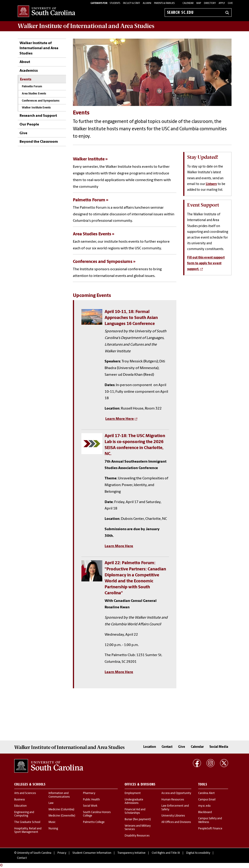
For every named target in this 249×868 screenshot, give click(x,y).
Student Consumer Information (92, 853)
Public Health (91, 800)
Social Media (219, 747)
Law (51, 803)
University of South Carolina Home (46, 12)
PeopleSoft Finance (210, 829)
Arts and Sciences (25, 793)
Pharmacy (89, 793)
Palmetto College (94, 822)
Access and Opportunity (176, 793)
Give (230, 3)
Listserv (211, 184)
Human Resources (173, 800)
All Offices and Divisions (176, 822)
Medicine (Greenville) (62, 816)
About (25, 62)
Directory (210, 3)
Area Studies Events (34, 94)
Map (199, 3)
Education (20, 806)
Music (52, 822)
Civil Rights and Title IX (166, 853)
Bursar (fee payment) (138, 820)
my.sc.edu (204, 806)
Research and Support (38, 116)
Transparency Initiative (132, 853)
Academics (29, 71)
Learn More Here (120, 419)
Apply (222, 3)
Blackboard (205, 812)
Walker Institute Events (36, 108)
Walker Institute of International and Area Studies (39, 48)
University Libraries (173, 816)
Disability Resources (137, 836)
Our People (29, 125)
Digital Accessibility (198, 853)
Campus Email (207, 800)
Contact (167, 747)
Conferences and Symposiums (41, 101)
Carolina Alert (206, 793)
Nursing (53, 829)
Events (26, 80)
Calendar (188, 3)
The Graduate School (27, 822)
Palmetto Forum (32, 87)
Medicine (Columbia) (61, 810)
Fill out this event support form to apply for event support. (206, 263)
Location (150, 747)
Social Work (90, 806)
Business (20, 800)
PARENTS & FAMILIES (164, 3)
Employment (133, 793)
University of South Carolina (34, 853)
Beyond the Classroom (39, 142)
